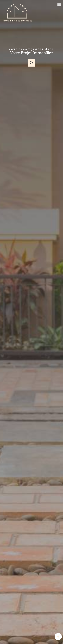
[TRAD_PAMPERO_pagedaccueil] (17, 23)
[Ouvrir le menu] (60, 5)
